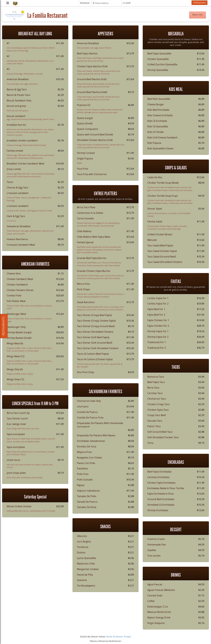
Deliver (86, 3)
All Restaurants (199, 3)
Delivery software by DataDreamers (106, 641)
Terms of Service (114, 637)
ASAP (128, 3)
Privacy (127, 637)
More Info (198, 15)
